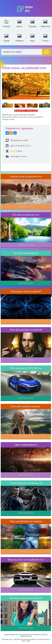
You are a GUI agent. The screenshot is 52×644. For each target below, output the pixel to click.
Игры (32, 38)
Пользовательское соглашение (30, 635)
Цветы (19, 23)
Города (6, 38)
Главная (6, 23)
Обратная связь (26, 636)
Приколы (19, 38)
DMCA (45, 635)
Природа (32, 23)
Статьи (45, 38)
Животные (45, 23)
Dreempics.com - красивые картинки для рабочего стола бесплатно (25, 639)
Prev (6, 105)
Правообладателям (11, 635)
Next (46, 105)
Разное (24, 156)
